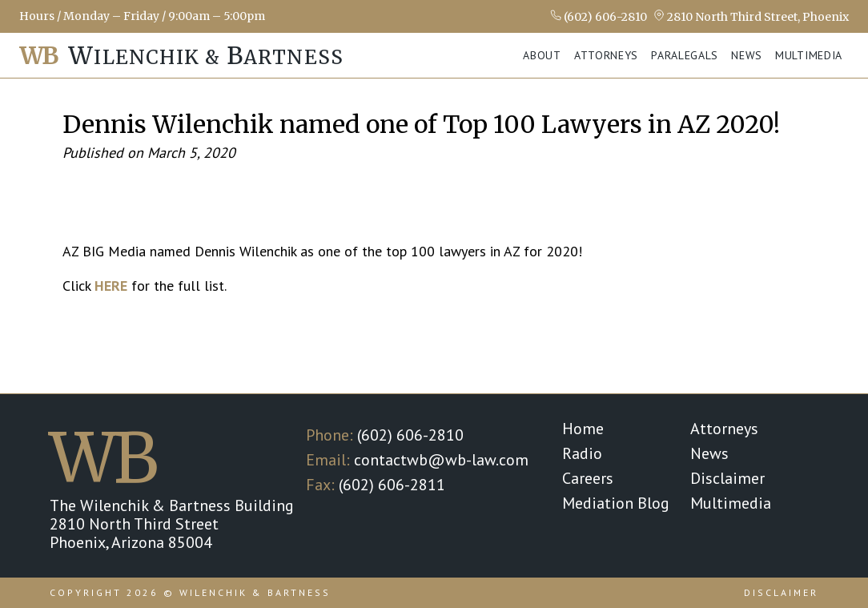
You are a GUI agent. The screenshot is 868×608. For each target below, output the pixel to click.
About (542, 55)
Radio (582, 453)
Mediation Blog (616, 503)
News (747, 55)
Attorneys (606, 55)
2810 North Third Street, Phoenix (751, 16)
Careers (588, 478)
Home (583, 429)
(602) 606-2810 (599, 16)
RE (119, 286)
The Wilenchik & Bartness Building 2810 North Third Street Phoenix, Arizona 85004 (172, 524)
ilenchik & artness (181, 56)
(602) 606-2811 (392, 485)
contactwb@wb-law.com (441, 460)
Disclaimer (727, 478)
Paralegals (685, 55)
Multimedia (809, 55)
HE (103, 286)
